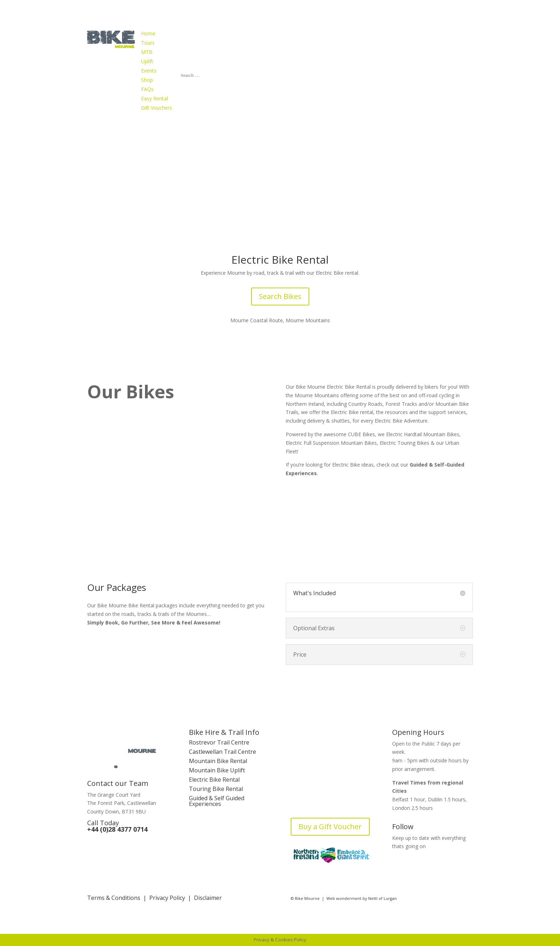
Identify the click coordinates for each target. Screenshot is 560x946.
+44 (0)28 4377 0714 (117, 829)
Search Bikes (280, 296)
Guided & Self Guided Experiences (217, 801)
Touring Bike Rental (216, 789)
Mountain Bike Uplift (217, 770)
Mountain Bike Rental (218, 761)
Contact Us (305, 782)
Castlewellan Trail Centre (222, 752)
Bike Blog (304, 801)
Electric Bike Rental (214, 780)
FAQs (297, 791)
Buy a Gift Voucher (330, 826)
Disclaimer (208, 898)
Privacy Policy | (172, 898)
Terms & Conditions (114, 898)
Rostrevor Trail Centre (219, 742)
